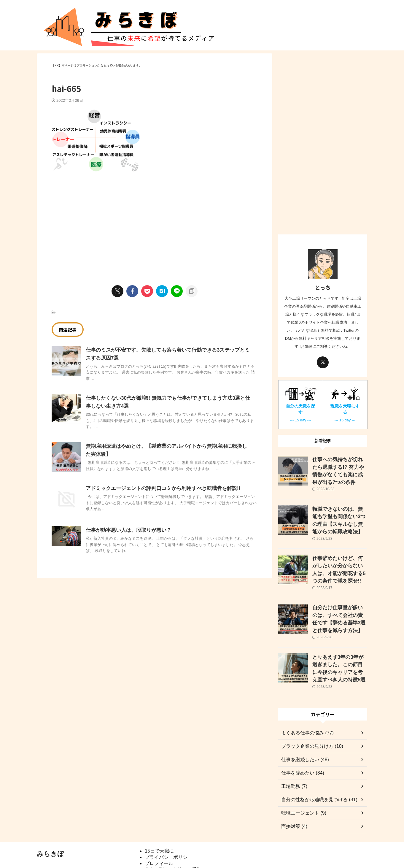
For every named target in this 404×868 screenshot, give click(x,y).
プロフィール (159, 838)
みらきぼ (50, 828)
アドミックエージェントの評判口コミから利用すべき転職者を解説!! (159, 488)
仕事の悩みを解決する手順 (173, 844)
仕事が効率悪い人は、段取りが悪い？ (126, 530)
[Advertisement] (101, 222)
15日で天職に (159, 825)
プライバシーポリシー (168, 831)
